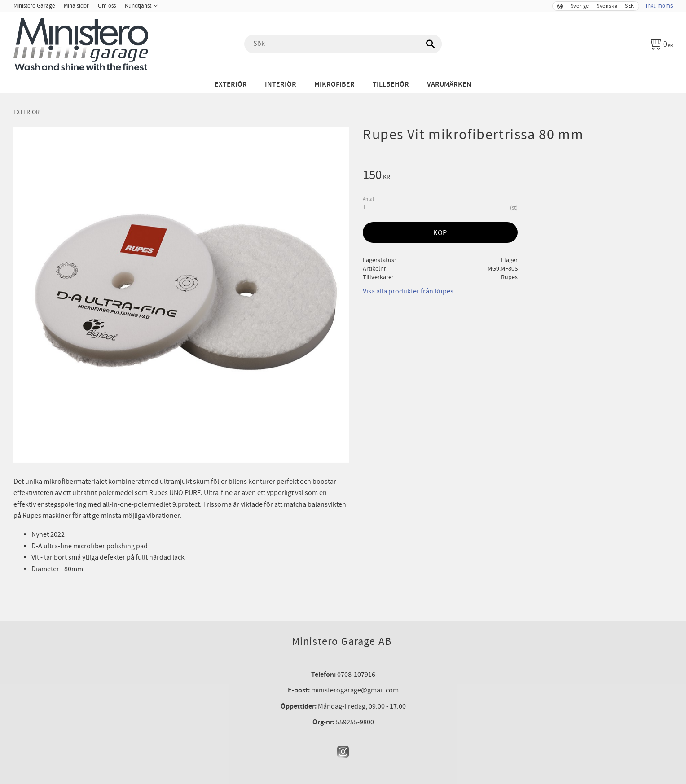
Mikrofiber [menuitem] (334, 85)
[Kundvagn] (661, 44)
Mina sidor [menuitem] (76, 6)
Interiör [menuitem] (281, 85)
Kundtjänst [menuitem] (138, 6)
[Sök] (431, 44)
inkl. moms (659, 6)
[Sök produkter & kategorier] (343, 44)
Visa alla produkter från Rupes (408, 291)
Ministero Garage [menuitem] (34, 6)
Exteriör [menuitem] (231, 85)
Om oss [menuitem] (107, 6)
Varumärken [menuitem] (449, 85)
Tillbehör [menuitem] (391, 85)
